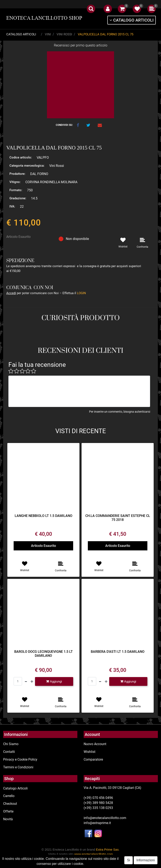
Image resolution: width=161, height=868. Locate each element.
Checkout (10, 804)
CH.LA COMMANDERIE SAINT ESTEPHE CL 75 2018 (118, 518)
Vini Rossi (64, 34)
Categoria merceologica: (27, 166)
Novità (8, 819)
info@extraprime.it (97, 823)
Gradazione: (18, 198)
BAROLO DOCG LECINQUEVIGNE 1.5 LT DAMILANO (43, 654)
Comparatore (93, 759)
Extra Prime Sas (107, 849)
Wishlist (90, 752)
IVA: (12, 206)
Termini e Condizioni (18, 767)
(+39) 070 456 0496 (98, 798)
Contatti (9, 752)
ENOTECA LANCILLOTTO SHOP (44, 18)
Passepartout (96, 865)
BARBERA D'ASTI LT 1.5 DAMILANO (118, 652)
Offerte (8, 811)
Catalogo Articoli (21, 34)
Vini (48, 34)
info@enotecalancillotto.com (105, 818)
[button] (91, 9)
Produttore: (17, 174)
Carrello (9, 796)
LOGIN (81, 293)
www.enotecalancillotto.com (93, 854)
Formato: (16, 190)
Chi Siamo (11, 744)
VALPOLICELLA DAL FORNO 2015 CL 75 (106, 34)
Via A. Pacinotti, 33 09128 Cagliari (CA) (112, 788)
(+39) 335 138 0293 (98, 808)
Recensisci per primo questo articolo (81, 45)
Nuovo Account (95, 744)
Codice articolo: (21, 157)
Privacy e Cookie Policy (20, 759)
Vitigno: (15, 182)
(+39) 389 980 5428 (98, 803)
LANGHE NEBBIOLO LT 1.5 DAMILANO (43, 516)
